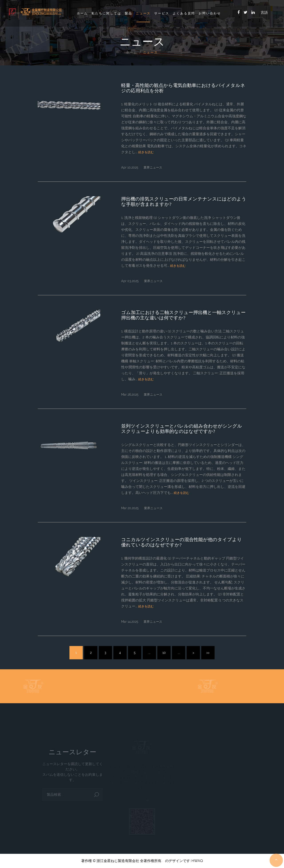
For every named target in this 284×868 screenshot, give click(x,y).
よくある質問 (184, 13)
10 (164, 653)
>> (208, 653)
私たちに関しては (106, 13)
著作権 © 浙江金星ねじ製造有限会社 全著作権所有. (122, 861)
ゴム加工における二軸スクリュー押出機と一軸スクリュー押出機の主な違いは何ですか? (183, 315)
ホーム (82, 13)
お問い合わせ (210, 13)
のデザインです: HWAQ (184, 861)
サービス (162, 13)
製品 (128, 13)
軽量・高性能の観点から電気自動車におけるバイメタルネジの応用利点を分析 (183, 88)
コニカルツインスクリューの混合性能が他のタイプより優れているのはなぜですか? (181, 542)
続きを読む (146, 152)
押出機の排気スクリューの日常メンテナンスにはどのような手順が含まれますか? (184, 202)
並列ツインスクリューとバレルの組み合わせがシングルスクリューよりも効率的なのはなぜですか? (182, 429)
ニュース (143, 13)
